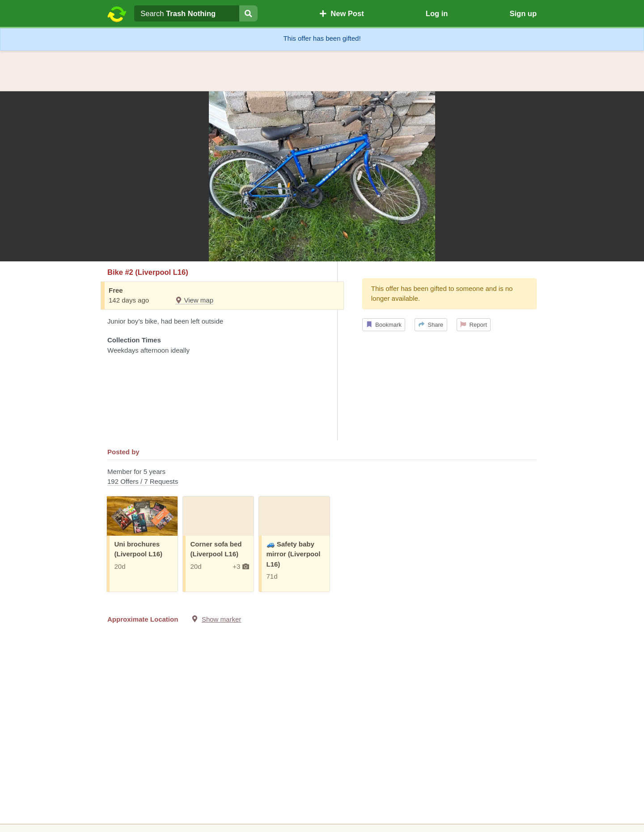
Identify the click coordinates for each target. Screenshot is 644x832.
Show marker (221, 619)
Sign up (523, 13)
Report (474, 325)
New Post (342, 13)
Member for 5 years (322, 477)
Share (431, 325)
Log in (437, 13)
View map (194, 300)
